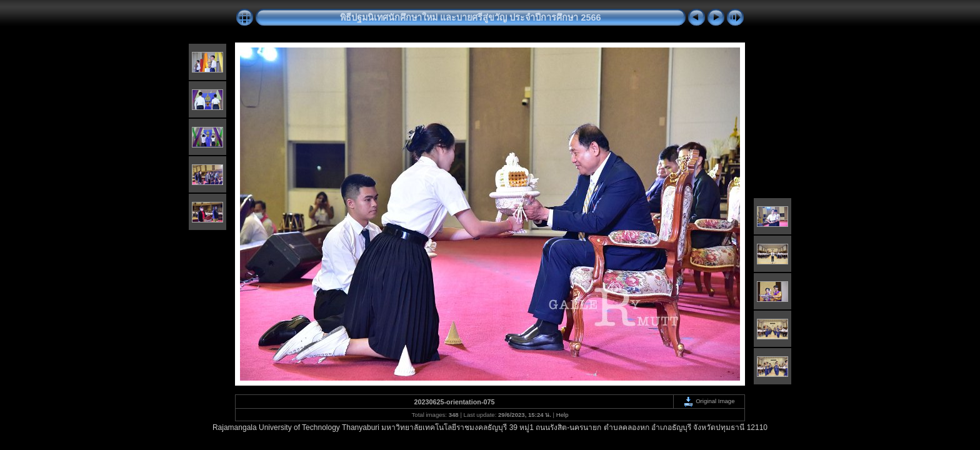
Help (562, 415)
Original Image (709, 401)
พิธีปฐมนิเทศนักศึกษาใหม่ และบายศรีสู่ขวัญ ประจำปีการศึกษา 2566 (470, 17)
